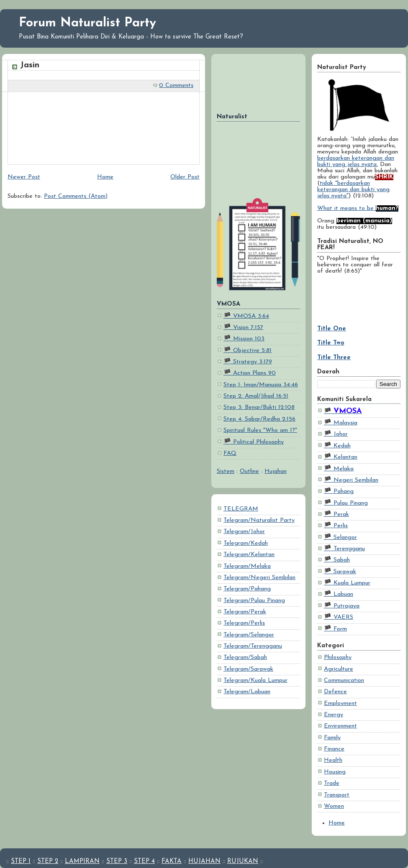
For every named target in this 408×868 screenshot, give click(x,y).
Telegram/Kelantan (249, 555)
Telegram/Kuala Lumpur (255, 680)
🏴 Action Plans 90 (250, 373)
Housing (335, 772)
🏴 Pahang (339, 491)
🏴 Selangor (340, 537)
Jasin (30, 65)
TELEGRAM (241, 509)
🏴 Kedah (337, 446)
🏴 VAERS (339, 617)
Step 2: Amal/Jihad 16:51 (256, 396)
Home (337, 823)
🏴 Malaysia (341, 423)
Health (333, 760)
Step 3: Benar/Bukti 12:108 (259, 407)
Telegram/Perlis (244, 623)
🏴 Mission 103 (244, 339)
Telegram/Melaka (247, 566)
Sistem (226, 471)
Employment (340, 703)
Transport (337, 795)
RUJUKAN (243, 862)
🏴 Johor (336, 434)
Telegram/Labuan (247, 692)
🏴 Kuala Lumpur (347, 583)
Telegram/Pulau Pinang (254, 601)
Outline (249, 471)
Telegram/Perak (245, 612)
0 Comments (176, 86)
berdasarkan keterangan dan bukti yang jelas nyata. (356, 161)
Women (334, 806)
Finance (334, 749)
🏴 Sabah (337, 560)
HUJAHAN (204, 862)
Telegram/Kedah (246, 543)
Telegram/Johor (244, 532)
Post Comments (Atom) (76, 196)
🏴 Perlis (336, 526)
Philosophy (338, 657)
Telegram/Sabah (245, 657)
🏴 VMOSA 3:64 (246, 316)
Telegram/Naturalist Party (259, 520)
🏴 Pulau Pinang (346, 503)
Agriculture (339, 669)
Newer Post (24, 177)
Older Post (185, 177)
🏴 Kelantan (341, 457)
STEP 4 (144, 862)
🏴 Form (335, 629)
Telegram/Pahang (247, 589)
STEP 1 (21, 862)
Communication (344, 680)
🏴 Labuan (339, 594)
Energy (334, 715)
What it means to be (358, 208)
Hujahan (276, 471)
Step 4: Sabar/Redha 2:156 (259, 419)
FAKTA (172, 862)
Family (332, 738)
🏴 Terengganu (344, 549)
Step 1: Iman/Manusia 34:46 (261, 385)
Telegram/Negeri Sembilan (259, 578)
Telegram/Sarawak (248, 669)
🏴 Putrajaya (342, 606)
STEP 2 (48, 862)
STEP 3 (117, 862)
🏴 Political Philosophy (254, 442)
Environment (340, 726)
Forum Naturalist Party (87, 23)
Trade (332, 783)
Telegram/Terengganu (253, 646)
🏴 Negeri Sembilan (351, 480)
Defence (335, 692)
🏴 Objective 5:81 (248, 351)
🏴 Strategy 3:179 (248, 362)
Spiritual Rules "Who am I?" (260, 430)
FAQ (230, 453)
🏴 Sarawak (340, 572)
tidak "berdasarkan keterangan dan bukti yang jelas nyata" (353, 190)
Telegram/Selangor (249, 635)
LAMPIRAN (82, 862)
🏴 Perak (336, 514)
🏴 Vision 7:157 (243, 328)
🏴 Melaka (339, 469)
